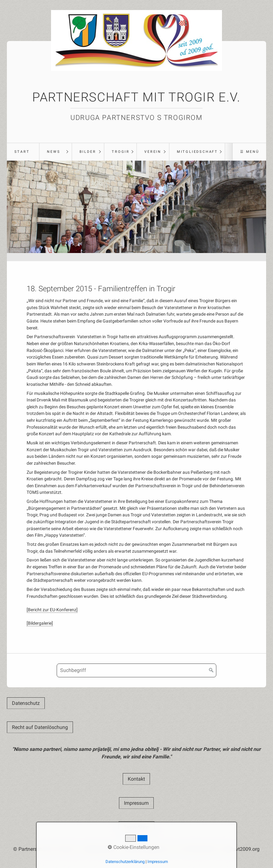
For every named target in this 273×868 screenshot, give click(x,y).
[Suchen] (211, 670)
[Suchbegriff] (136, 670)
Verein (153, 152)
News (54, 152)
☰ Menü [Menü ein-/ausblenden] (250, 152)
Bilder (88, 152)
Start (22, 152)
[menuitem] (23, 152)
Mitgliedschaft (197, 152)
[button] (26, 703)
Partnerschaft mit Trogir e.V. (136, 97)
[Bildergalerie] (40, 623)
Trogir (121, 152)
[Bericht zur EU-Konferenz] (52, 610)
